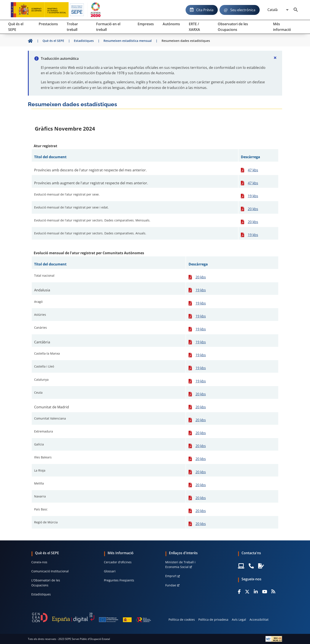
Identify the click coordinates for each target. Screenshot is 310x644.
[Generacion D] (91, 617)
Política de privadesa (213, 620)
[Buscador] (296, 10)
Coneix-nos (39, 562)
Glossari (110, 571)
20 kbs (253, 209)
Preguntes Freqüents (119, 580)
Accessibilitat (259, 620)
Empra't (171, 576)
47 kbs (253, 170)
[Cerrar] (275, 58)
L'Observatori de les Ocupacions (46, 583)
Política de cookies (182, 620)
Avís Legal (239, 620)
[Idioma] (278, 10)
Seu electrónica (243, 10)
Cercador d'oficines (118, 562)
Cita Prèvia (205, 10)
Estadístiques (41, 594)
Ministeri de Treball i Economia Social (180, 564)
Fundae (171, 585)
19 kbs (253, 196)
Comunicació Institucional (50, 571)
